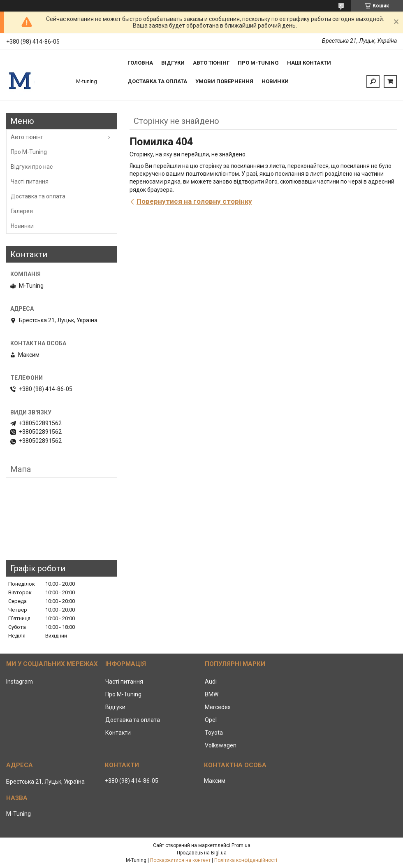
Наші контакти (309, 63)
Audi (211, 682)
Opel (211, 720)
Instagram (20, 682)
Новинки (275, 81)
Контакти (118, 733)
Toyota (214, 733)
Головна (140, 63)
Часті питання (30, 182)
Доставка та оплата (157, 81)
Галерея (22, 211)
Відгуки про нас (32, 167)
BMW (212, 694)
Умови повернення (224, 81)
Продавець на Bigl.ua (202, 853)
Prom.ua (241, 845)
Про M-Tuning (29, 152)
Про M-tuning (258, 63)
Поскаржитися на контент (180, 860)
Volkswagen (221, 745)
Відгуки (173, 63)
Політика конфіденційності (246, 860)
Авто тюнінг (211, 63)
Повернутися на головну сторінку (194, 201)
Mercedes (218, 707)
